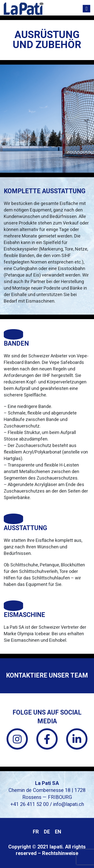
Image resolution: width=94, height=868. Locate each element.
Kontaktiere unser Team (47, 676)
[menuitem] (36, 832)
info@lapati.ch (69, 804)
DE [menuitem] (47, 832)
